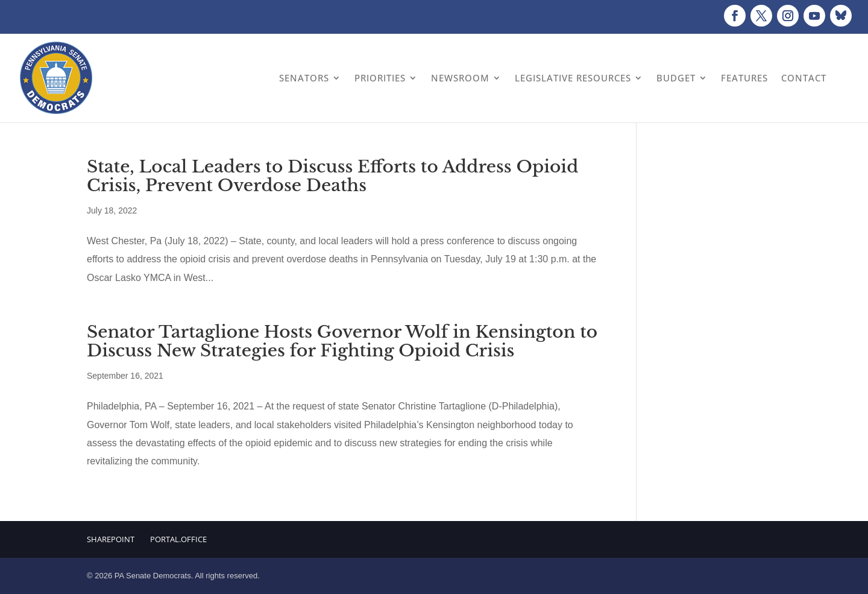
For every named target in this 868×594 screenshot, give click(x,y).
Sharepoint (111, 539)
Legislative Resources (573, 78)
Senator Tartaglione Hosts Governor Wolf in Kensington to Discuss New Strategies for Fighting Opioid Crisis (342, 341)
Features (744, 78)
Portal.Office (178, 539)
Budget (676, 78)
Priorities (380, 78)
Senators (304, 78)
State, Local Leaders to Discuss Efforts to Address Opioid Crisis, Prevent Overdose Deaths (332, 176)
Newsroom (460, 78)
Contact (804, 78)
